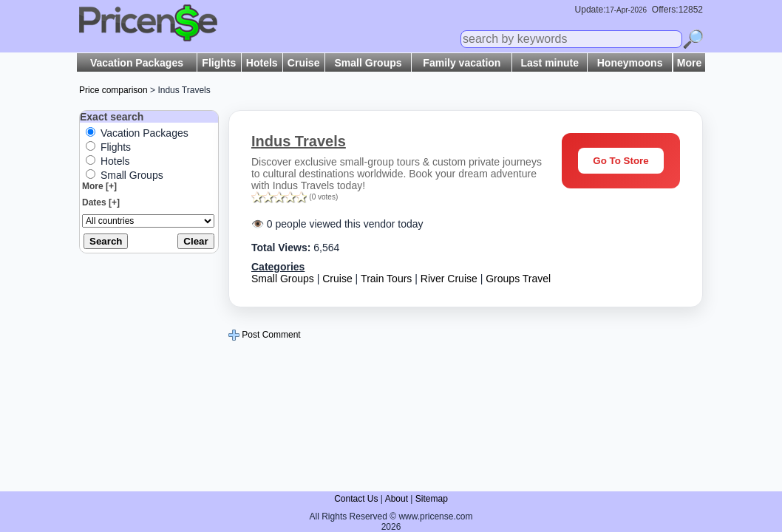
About (397, 499)
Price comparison (113, 90)
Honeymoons (630, 63)
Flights (219, 63)
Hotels (262, 63)
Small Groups (368, 63)
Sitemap (432, 499)
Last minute (550, 63)
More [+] (99, 186)
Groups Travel (518, 279)
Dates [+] (101, 202)
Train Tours (386, 279)
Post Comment (265, 335)
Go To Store (620, 161)
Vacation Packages (137, 63)
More (689, 63)
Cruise (304, 63)
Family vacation (462, 63)
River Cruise (449, 279)
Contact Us (356, 499)
